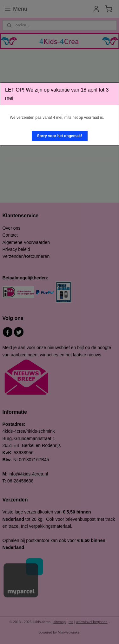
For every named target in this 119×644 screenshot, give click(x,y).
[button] (60, 136)
